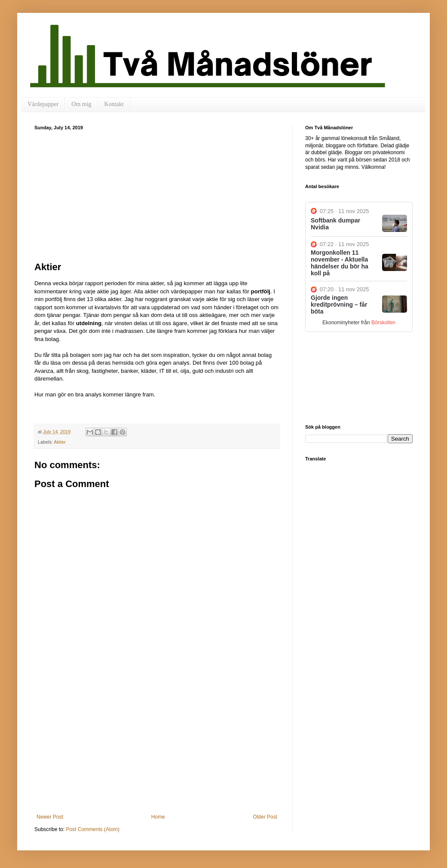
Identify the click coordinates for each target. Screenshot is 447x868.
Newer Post (50, 817)
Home (158, 817)
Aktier (60, 442)
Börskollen (383, 323)
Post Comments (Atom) (93, 829)
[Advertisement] (157, 195)
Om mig (81, 104)
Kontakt (114, 104)
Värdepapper (43, 104)
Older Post (265, 817)
